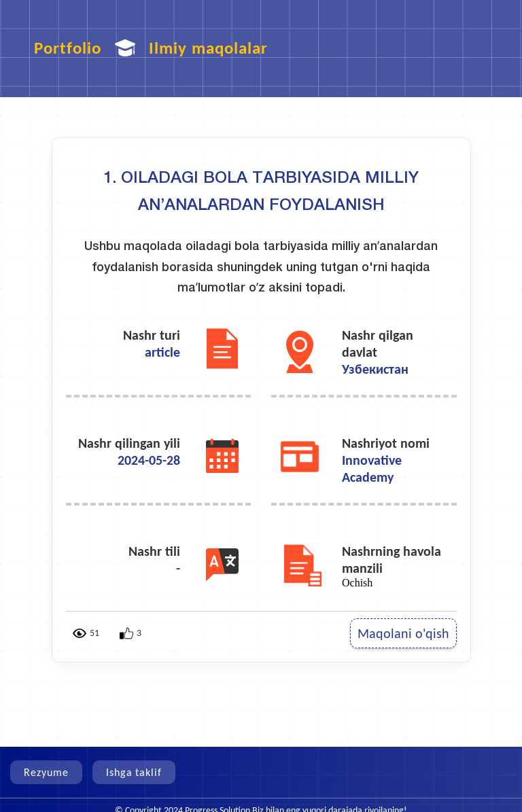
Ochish (357, 583)
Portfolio (68, 48)
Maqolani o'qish (403, 633)
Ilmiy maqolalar (208, 48)
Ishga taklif (134, 772)
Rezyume (46, 772)
